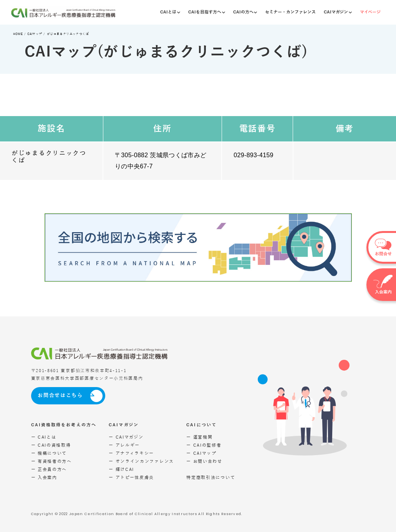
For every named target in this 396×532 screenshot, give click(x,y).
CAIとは (170, 12)
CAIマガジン (338, 12)
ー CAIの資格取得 (51, 445)
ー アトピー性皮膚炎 (131, 478)
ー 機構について (49, 453)
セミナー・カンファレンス (290, 12)
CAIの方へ (245, 12)
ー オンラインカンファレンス (141, 461)
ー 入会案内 (44, 478)
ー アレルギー (124, 445)
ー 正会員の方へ (49, 470)
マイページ (370, 12)
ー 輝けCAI (121, 470)
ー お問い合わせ (204, 461)
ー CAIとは (44, 437)
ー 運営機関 (199, 437)
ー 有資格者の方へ (51, 461)
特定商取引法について (211, 478)
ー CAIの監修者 (204, 445)
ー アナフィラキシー (131, 453)
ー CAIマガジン (126, 437)
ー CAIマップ (201, 453)
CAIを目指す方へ (207, 12)
